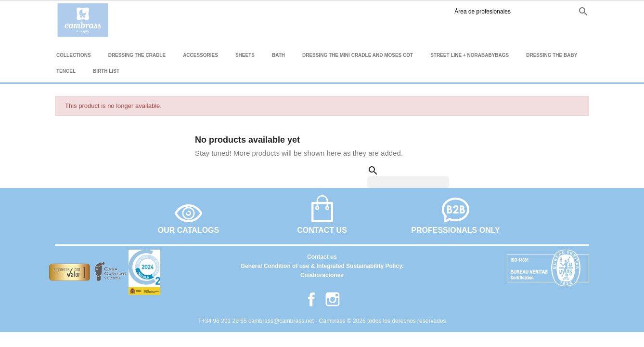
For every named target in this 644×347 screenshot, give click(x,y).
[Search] (408, 182)
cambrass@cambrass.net (282, 321)
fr (550, 11)
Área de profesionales (425, 12)
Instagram (501, 12)
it (564, 11)
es (516, 11)
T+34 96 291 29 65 (223, 321)
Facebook (486, 12)
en (533, 11)
